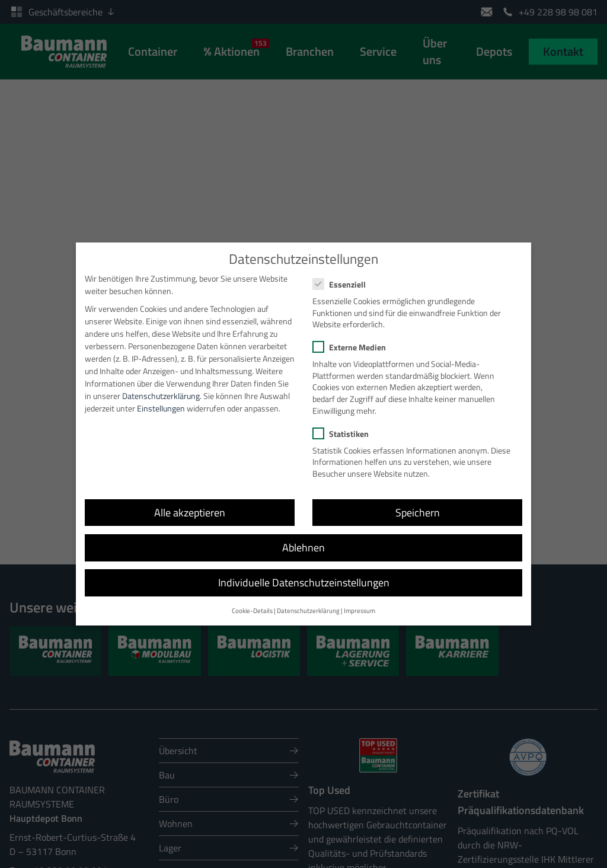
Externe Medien (353, 338)
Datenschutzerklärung (161, 386)
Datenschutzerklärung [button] (308, 602)
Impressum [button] (360, 602)
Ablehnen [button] (303, 538)
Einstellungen (161, 399)
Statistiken (344, 424)
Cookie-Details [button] (252, 602)
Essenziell (343, 275)
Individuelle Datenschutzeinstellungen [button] (304, 573)
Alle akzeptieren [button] (190, 503)
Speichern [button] (418, 503)
